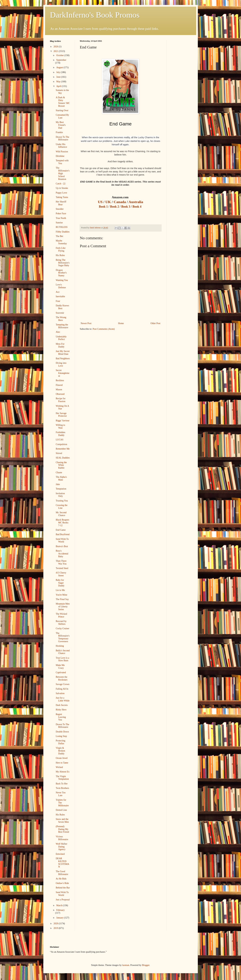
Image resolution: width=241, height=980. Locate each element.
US (101, 202)
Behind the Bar (63, 888)
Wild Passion (62, 152)
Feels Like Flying (61, 249)
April (59, 86)
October (60, 55)
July (59, 72)
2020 (56, 923)
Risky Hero (61, 710)
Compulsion (61, 444)
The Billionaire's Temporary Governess (63, 637)
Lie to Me (60, 590)
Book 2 (115, 207)
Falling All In (62, 689)
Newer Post (86, 323)
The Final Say (62, 599)
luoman (126, 965)
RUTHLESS (62, 227)
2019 (56, 928)
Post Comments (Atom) (104, 329)
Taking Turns (62, 197)
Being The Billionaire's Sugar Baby (63, 263)
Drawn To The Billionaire (62, 138)
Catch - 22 (60, 184)
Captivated (61, 672)
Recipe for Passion (61, 400)
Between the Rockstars (61, 678)
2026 (56, 47)
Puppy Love (61, 193)
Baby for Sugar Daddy (60, 583)
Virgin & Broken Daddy (60, 751)
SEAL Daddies (63, 458)
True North (61, 218)
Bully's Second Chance (63, 652)
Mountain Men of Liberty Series (63, 607)
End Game (61, 530)
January (60, 918)
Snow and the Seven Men (62, 821)
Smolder (60, 209)
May (59, 82)
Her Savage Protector (61, 415)
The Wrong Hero (61, 319)
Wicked (59, 767)
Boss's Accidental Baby (62, 554)
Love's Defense (61, 286)
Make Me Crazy (60, 667)
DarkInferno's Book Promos (95, 15)
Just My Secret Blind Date (63, 353)
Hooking (60, 646)
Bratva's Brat (62, 546)
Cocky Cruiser (62, 628)
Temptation (61, 489)
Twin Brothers (62, 788)
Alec (58, 332)
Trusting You (62, 501)
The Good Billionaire (62, 873)
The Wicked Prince (61, 615)
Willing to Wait (60, 426)
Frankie (59, 132)
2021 (56, 51)
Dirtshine (60, 156)
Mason (59, 390)
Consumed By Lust (62, 116)
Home (121, 323)
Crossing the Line (61, 507)
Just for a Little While (63, 699)
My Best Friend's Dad (61, 125)
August (60, 67)
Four (58, 301)
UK (108, 202)
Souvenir (60, 313)
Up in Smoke (62, 188)
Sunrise (59, 223)
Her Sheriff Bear (61, 203)
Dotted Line (61, 810)
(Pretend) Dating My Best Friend (62, 829)
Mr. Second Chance (61, 514)
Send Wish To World (62, 540)
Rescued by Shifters (61, 623)
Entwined (60, 854)
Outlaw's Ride (62, 883)
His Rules (60, 255)
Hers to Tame (62, 763)
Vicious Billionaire (62, 838)
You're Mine (61, 595)
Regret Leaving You (61, 717)
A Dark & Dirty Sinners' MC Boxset (63, 102)
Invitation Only (60, 495)
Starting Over (62, 110)
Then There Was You (61, 562)
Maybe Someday (61, 242)
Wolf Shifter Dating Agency (61, 847)
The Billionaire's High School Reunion (63, 173)
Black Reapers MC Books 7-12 (62, 523)
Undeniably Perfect (61, 338)
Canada (120, 202)
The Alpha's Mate (61, 478)
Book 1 (104, 207)
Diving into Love (61, 364)
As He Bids (61, 879)
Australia (136, 202)
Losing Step (61, 736)
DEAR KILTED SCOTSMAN (62, 863)
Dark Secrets (62, 705)
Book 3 (126, 207)
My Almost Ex (62, 772)
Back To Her (62, 784)
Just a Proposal (63, 900)
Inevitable (60, 296)
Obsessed (60, 394)
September (61, 60)
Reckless (60, 380)
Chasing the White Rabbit (61, 465)
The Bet (59, 236)
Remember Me (63, 449)
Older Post (155, 323)
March (60, 905)
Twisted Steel (62, 568)
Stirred (59, 453)
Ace (58, 292)
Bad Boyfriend (63, 534)
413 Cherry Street (61, 574)
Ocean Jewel (62, 758)
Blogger (146, 965)
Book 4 (137, 207)
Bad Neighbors (63, 358)
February (61, 910)
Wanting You (62, 280)
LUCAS (59, 440)
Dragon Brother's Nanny (61, 273)
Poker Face (61, 213)
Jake (58, 484)
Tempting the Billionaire (62, 326)
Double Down (62, 732)
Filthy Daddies (63, 232)
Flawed (59, 385)
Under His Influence (61, 146)
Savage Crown (62, 684)
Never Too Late (61, 794)
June (59, 77)
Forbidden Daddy (60, 434)
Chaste (59, 472)
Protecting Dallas (60, 742)
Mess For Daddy (60, 345)
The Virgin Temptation (62, 778)
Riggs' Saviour (62, 421)
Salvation (60, 693)
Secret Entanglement (62, 373)
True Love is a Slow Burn (62, 659)
